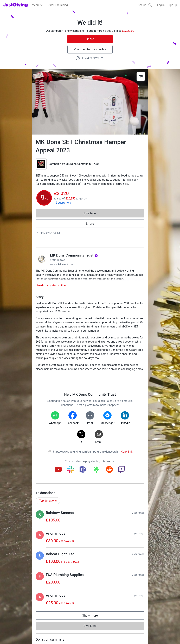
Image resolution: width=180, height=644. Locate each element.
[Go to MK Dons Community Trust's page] (42, 259)
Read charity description (51, 285)
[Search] (145, 5)
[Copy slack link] (71, 470)
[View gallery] (141, 76)
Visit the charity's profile (90, 49)
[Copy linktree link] (96, 471)
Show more (93, 616)
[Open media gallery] (90, 102)
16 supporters (62, 203)
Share (90, 39)
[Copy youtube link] (58, 470)
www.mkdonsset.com (62, 264)
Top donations (48, 501)
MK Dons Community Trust (82, 164)
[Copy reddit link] (109, 470)
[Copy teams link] (83, 470)
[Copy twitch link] (122, 470)
